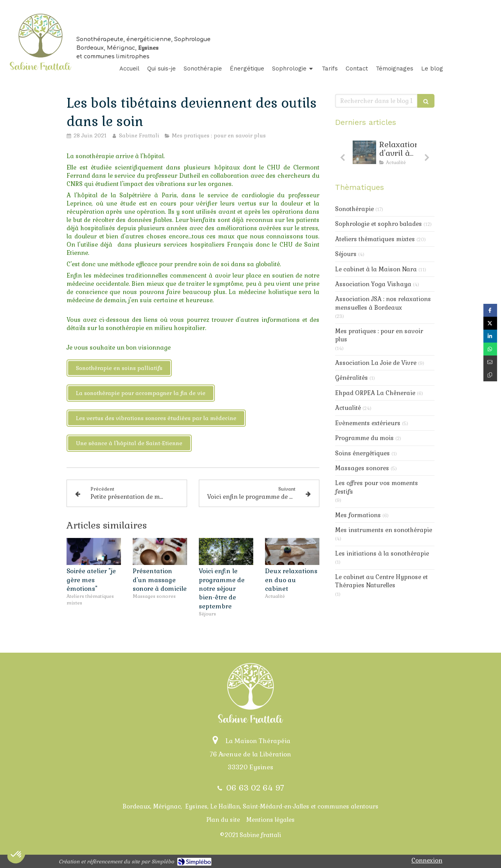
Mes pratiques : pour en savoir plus (379, 335)
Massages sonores (362, 468)
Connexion (427, 860)
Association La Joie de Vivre (376, 363)
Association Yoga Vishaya (373, 284)
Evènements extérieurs (368, 423)
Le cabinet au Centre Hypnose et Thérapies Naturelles (381, 581)
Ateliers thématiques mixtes (375, 239)
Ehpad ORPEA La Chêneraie (375, 393)
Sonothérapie (354, 209)
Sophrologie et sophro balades (378, 224)
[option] (385, 155)
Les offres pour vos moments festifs (377, 487)
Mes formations (358, 515)
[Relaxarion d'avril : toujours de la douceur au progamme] (364, 152)
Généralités (351, 378)
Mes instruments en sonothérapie (384, 530)
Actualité (348, 408)
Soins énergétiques (362, 453)
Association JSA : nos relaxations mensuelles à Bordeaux (383, 303)
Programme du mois (364, 438)
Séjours (346, 254)
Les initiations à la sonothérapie (382, 553)
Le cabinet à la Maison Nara (376, 269)
